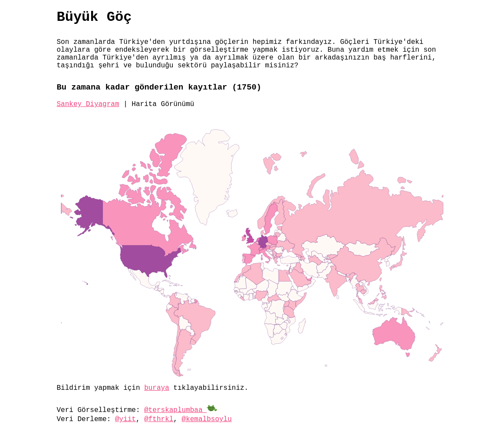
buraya (157, 388)
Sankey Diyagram (88, 104)
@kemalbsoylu (207, 419)
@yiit (125, 419)
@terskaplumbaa (181, 410)
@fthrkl (159, 419)
